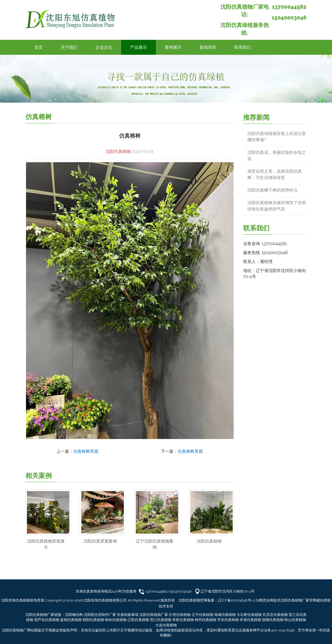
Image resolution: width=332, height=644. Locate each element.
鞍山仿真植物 (295, 620)
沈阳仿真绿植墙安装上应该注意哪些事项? (277, 137)
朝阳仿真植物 (93, 620)
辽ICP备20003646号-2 (236, 600)
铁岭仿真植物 (116, 620)
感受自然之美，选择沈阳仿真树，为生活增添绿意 (275, 174)
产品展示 (138, 47)
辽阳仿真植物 (138, 620)
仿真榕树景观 (86, 451)
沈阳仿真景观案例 (100, 541)
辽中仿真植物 (202, 615)
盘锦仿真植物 (71, 620)
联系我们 (243, 47)
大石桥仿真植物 (249, 615)
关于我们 (69, 47)
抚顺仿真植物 (273, 620)
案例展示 (173, 47)
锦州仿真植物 (205, 620)
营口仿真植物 (161, 620)
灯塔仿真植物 (180, 615)
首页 (39, 47)
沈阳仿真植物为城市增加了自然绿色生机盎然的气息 (277, 206)
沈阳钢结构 (74, 615)
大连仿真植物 (166, 625)
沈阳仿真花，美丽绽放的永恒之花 (277, 155)
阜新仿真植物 (183, 620)
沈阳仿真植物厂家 (154, 615)
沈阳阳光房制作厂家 (100, 615)
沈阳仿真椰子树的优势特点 (272, 190)
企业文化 (104, 47)
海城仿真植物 (225, 615)
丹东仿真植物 (228, 620)
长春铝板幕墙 (128, 615)
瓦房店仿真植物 (275, 615)
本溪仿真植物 (250, 620)
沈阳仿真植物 (118, 151)
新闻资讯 (208, 47)
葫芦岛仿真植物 (47, 620)
